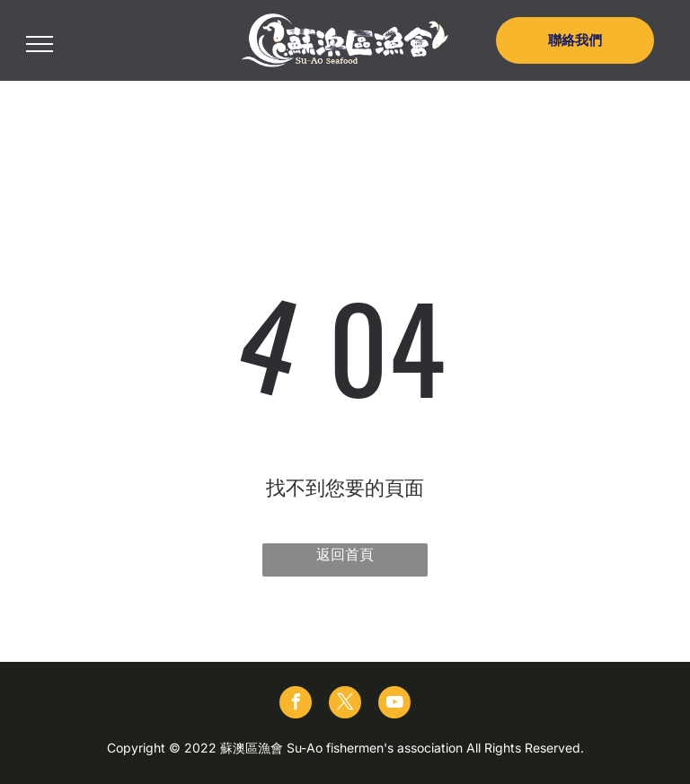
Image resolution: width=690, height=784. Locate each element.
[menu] (40, 44)
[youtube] (394, 705)
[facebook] (296, 705)
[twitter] (345, 705)
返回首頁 (345, 554)
